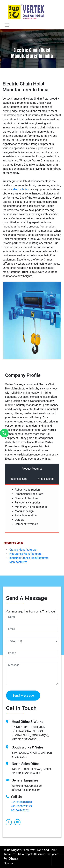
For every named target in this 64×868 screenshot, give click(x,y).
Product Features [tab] (32, 469)
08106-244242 (20, 810)
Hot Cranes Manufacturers (25, 554)
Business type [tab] (19, 479)
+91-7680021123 (21, 806)
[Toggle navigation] (7, 25)
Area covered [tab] (46, 479)
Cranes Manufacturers (23, 550)
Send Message (23, 695)
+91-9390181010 (21, 802)
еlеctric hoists (21, 189)
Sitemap (9, 863)
